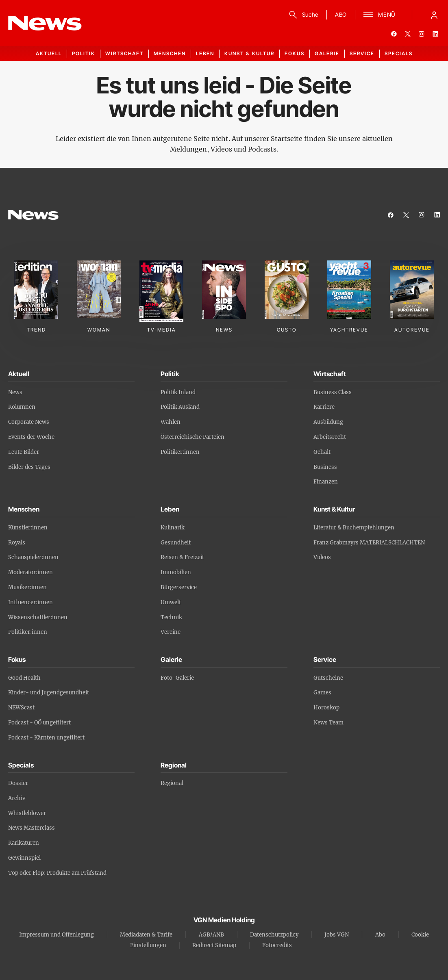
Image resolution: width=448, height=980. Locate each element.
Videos (322, 557)
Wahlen (171, 422)
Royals (17, 543)
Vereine (171, 632)
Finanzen (326, 482)
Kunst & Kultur (249, 53)
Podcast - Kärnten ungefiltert (46, 738)
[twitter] (408, 34)
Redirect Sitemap (214, 945)
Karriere (324, 407)
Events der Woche (31, 437)
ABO (341, 14)
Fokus (295, 53)
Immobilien (176, 572)
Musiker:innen (27, 587)
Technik (171, 617)
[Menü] (379, 15)
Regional (172, 783)
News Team (328, 723)
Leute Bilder (24, 452)
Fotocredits (277, 945)
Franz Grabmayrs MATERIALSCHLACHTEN (369, 543)
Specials (399, 53)
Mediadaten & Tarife (146, 935)
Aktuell (49, 53)
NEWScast (21, 708)
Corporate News (29, 422)
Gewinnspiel (24, 858)
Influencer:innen (30, 602)
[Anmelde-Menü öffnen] (434, 15)
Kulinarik (173, 528)
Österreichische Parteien (192, 437)
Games (322, 693)
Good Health (24, 678)
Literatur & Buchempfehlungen (354, 528)
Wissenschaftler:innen (38, 617)
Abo (380, 935)
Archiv (17, 798)
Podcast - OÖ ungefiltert (39, 723)
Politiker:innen (180, 452)
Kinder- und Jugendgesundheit (49, 693)
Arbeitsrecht (330, 437)
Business (325, 467)
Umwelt (171, 602)
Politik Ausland (180, 407)
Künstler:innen (28, 528)
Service (362, 53)
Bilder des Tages (29, 467)
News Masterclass (32, 828)
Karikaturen (24, 843)
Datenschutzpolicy (274, 935)
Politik (84, 53)
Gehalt (322, 452)
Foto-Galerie (177, 678)
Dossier (18, 783)
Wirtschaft (124, 53)
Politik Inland (178, 392)
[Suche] (302, 15)
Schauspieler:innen (33, 557)
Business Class (333, 392)
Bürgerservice (179, 587)
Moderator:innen (30, 572)
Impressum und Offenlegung (57, 935)
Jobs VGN (337, 935)
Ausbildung (328, 422)
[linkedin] (435, 34)
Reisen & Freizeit (182, 557)
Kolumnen (22, 407)
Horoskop (326, 708)
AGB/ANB (211, 935)
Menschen (170, 53)
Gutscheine (328, 678)
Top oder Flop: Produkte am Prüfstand (57, 873)
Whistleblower (27, 813)
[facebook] (394, 34)
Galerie (327, 53)
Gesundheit (176, 543)
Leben (205, 53)
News (15, 392)
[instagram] (422, 34)
